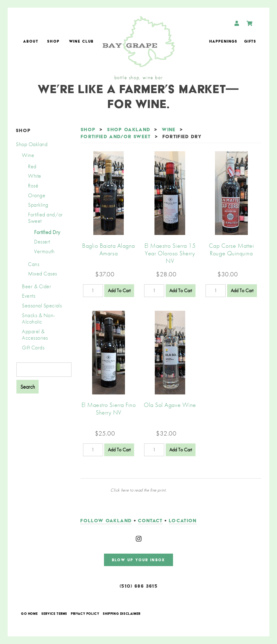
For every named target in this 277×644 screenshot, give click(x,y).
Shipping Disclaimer (121, 614)
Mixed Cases (43, 273)
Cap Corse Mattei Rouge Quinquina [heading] (232, 249)
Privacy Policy (85, 614)
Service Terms (54, 614)
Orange (37, 195)
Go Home (29, 614)
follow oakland (106, 521)
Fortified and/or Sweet (45, 218)
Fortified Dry (47, 232)
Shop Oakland (32, 144)
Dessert (42, 242)
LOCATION (183, 521)
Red (32, 166)
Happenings (223, 41)
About (31, 41)
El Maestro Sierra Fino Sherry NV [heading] (109, 409)
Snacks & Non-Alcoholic (38, 318)
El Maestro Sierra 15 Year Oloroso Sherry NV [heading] (170, 253)
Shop (54, 41)
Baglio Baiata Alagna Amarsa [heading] (109, 249)
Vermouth (44, 251)
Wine (28, 155)
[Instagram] (139, 539)
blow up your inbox (138, 560)
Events (29, 296)
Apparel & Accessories (35, 335)
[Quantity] (93, 291)
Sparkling (38, 205)
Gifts (250, 41)
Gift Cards (33, 347)
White (35, 176)
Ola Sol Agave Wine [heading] (170, 405)
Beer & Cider (36, 286)
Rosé (33, 185)
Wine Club (81, 41)
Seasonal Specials (42, 305)
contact (150, 521)
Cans (34, 264)
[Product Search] (44, 370)
